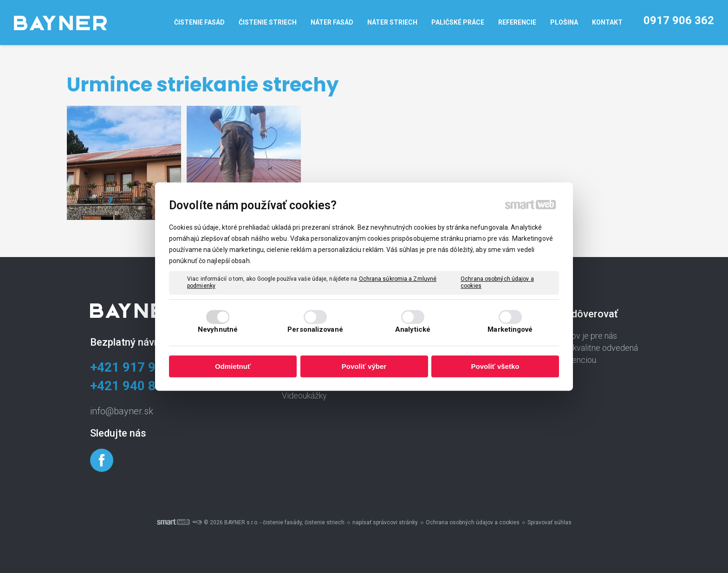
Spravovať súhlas (549, 522)
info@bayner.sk (122, 411)
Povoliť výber (364, 366)
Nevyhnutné (218, 329)
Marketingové (510, 329)
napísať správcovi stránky (385, 522)
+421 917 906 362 (143, 367)
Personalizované (315, 329)
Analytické (413, 329)
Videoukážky (304, 396)
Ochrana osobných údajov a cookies (497, 283)
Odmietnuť (233, 366)
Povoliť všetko (495, 366)
